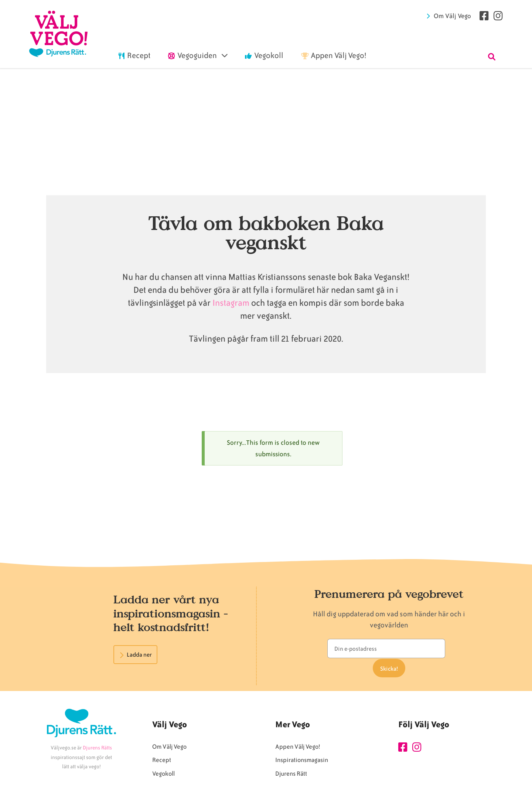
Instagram (231, 303)
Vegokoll (163, 777)
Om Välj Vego (452, 16)
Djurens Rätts (97, 751)
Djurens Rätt (291, 777)
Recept (162, 763)
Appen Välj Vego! (298, 750)
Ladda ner (139, 655)
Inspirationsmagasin (302, 763)
